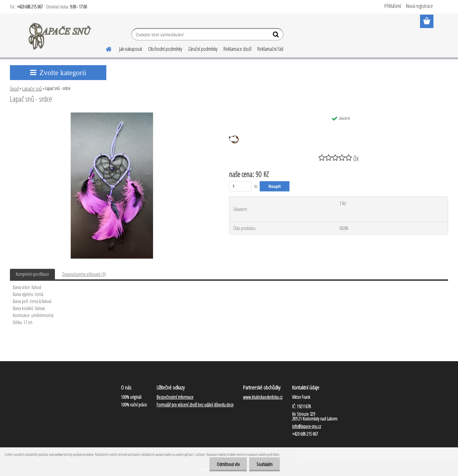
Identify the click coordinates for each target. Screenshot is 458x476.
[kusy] (240, 186)
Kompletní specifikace (32, 274)
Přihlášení (393, 6)
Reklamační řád (270, 49)
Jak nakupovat (131, 49)
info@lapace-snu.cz (307, 426)
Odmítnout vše (228, 464)
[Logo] (60, 35)
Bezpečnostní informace (175, 397)
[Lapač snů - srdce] (112, 115)
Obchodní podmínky (165, 49)
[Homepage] (105, 48)
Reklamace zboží (237, 49)
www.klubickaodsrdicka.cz (263, 397)
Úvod (14, 89)
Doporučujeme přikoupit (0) (84, 274)
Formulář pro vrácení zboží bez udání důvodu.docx (195, 405)
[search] (276, 36)
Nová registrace (419, 6)
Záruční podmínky (203, 49)
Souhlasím (264, 464)
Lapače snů (32, 89)
